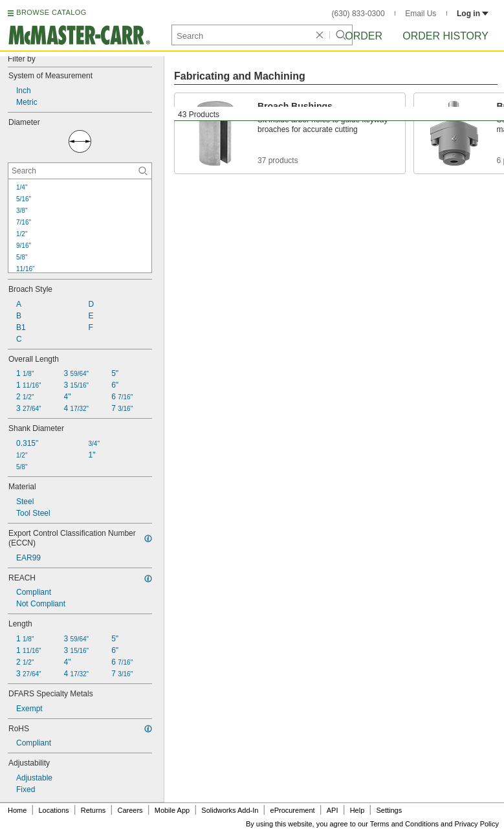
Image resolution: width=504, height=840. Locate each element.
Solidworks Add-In (230, 810)
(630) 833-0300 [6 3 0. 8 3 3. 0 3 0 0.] (358, 14)
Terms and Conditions (404, 824)
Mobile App (172, 810)
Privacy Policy (477, 824)
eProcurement (293, 810)
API (333, 810)
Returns (93, 810)
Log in (473, 14)
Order (364, 36)
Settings (389, 810)
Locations (54, 810)
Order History (445, 36)
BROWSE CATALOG (51, 12)
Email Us (421, 14)
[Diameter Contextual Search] (80, 171)
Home (17, 810)
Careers (130, 810)
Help (357, 810)
